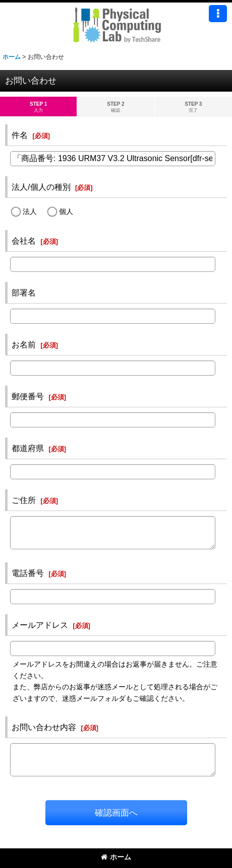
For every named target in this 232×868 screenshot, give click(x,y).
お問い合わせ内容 (44, 727)
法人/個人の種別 (41, 187)
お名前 (24, 344)
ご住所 (24, 500)
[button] (218, 14)
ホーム (116, 857)
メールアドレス (40, 625)
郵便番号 (28, 396)
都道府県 (28, 448)
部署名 (24, 293)
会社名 (24, 241)
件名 (20, 135)
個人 (66, 211)
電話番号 (28, 573)
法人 (30, 211)
